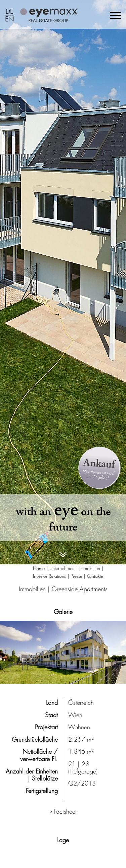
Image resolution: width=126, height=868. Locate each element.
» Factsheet (63, 812)
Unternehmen (62, 568)
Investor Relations (49, 576)
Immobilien (90, 568)
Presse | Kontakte (87, 576)
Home (39, 568)
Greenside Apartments (80, 589)
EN (10, 19)
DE (10, 12)
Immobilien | (35, 589)
